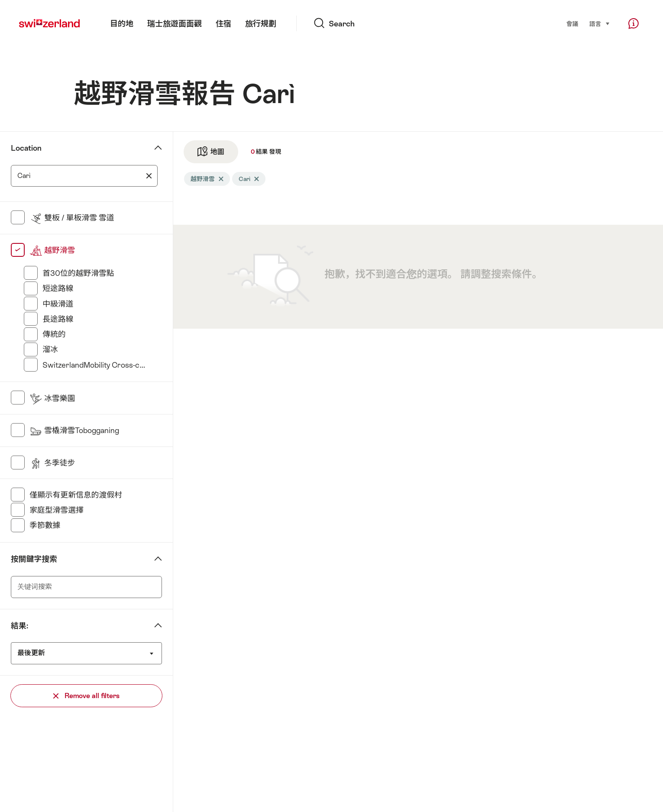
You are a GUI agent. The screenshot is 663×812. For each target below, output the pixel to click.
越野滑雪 (52, 250)
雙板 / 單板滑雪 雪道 (72, 218)
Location (26, 148)
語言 (600, 23)
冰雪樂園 (52, 398)
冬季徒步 (52, 463)
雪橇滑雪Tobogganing (74, 430)
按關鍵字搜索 (34, 559)
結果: (19, 626)
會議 (572, 24)
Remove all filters (86, 696)
